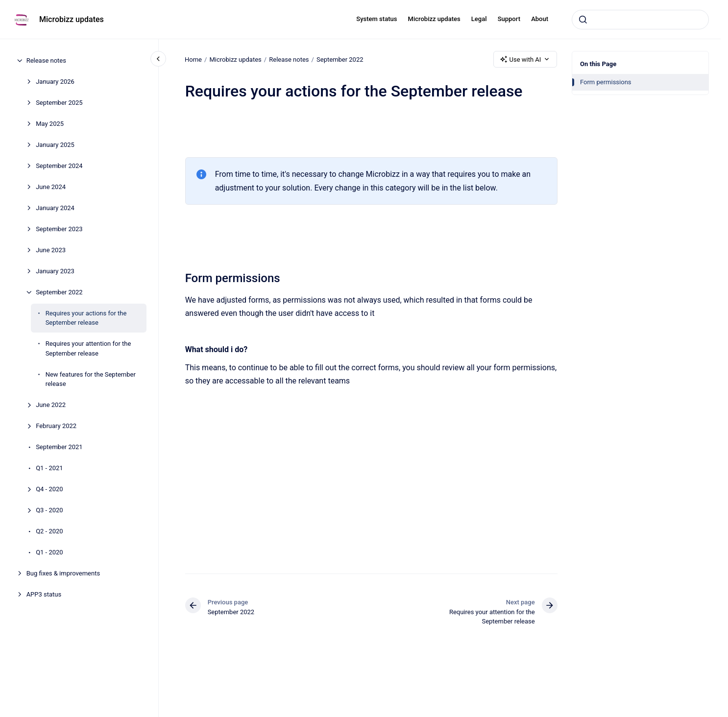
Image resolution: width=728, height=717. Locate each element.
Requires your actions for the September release (86, 318)
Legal (479, 19)
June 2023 (51, 250)
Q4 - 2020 (49, 489)
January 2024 (55, 208)
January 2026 (55, 82)
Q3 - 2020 (49, 510)
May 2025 (50, 124)
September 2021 (59, 447)
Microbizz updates (72, 19)
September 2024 (59, 166)
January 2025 (55, 145)
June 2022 (51, 405)
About (540, 19)
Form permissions (606, 82)
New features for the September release (91, 379)
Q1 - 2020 (49, 552)
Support (509, 19)
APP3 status (44, 594)
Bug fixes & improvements (63, 573)
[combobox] (640, 20)
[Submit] (583, 20)
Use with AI (525, 59)
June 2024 (51, 187)
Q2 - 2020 (49, 531)
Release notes (46, 60)
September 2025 (59, 103)
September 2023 (59, 229)
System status (376, 19)
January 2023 (55, 271)
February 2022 (56, 426)
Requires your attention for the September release (88, 348)
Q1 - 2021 (49, 468)
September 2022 (59, 292)
